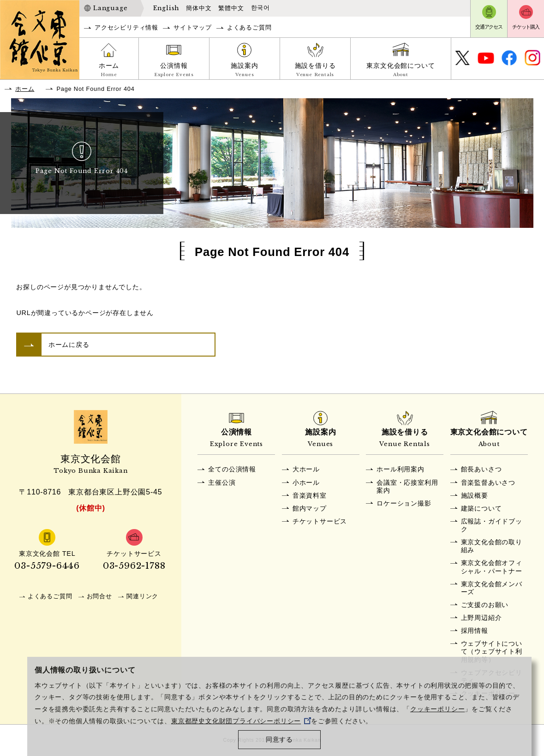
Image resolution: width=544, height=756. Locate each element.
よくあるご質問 (249, 27)
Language (110, 8)
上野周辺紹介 (481, 618)
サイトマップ (193, 27)
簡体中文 (199, 8)
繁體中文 (231, 8)
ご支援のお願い (485, 605)
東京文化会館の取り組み (492, 546)
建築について (481, 508)
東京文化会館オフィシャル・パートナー (492, 567)
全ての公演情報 (232, 469)
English (166, 8)
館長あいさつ (481, 469)
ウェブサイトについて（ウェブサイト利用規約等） (492, 652)
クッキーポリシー (437, 709)
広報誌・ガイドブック (492, 525)
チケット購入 (526, 27)
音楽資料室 (310, 495)
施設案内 (245, 71)
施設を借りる (315, 71)
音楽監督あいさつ (488, 482)
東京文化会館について (401, 71)
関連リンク (142, 596)
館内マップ (310, 508)
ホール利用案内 (401, 469)
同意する (279, 740)
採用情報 (475, 631)
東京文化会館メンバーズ (492, 588)
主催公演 (222, 482)
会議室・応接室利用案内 (407, 486)
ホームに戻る (69, 345)
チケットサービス (320, 521)
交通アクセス (489, 27)
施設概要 (475, 495)
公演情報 (174, 71)
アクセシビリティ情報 (126, 27)
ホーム (109, 71)
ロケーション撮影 (404, 503)
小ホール (306, 482)
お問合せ (99, 596)
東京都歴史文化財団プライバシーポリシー (241, 721)
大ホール (306, 469)
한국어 (260, 8)
